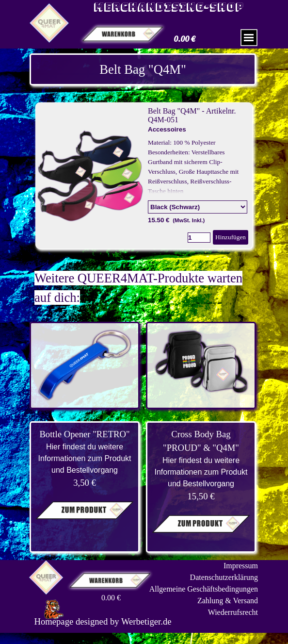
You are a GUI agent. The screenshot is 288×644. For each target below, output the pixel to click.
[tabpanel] (143, 69)
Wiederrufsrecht (233, 612)
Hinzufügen (231, 237)
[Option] (198, 207)
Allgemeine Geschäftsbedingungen (204, 589)
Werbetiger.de (146, 621)
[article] (144, 176)
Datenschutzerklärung (224, 577)
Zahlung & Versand (228, 601)
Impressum (241, 566)
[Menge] (199, 238)
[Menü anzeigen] (249, 38)
